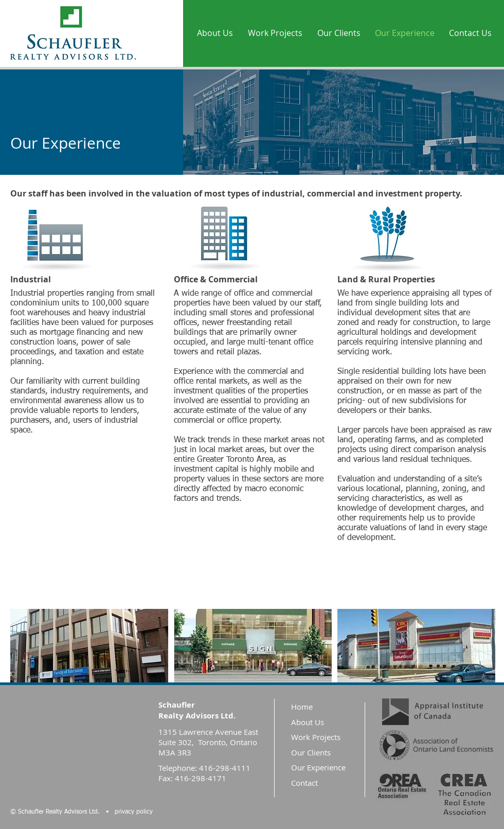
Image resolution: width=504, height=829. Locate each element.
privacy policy (134, 812)
